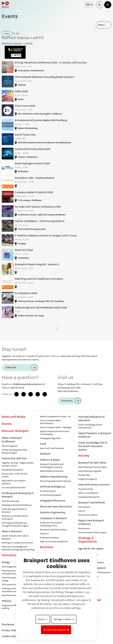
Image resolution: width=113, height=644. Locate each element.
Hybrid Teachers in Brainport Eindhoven (95, 435)
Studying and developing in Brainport (18, 495)
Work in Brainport (12, 531)
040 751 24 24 (17, 388)
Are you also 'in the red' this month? (15, 475)
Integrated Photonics (53, 501)
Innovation (9, 555)
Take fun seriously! (11, 501)
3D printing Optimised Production (56, 481)
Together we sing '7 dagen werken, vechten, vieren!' (18, 464)
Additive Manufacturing (54, 477)
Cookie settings (11, 636)
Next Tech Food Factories (52, 448)
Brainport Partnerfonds (92, 503)
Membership (84, 475)
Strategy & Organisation (88, 540)
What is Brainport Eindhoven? (12, 440)
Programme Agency (88, 479)
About (41, 619)
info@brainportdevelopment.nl (28, 384)
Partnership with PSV (14, 459)
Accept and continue (55, 630)
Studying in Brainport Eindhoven (17, 505)
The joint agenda (10, 446)
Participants (84, 507)
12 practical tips (86, 489)
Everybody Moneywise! (89, 497)
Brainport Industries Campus (53, 530)
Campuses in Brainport (53, 518)
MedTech (45, 454)
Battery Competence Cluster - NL (55, 417)
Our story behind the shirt (14, 488)
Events (7, 424)
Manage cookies (62, 619)
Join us (82, 511)
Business (47, 547)
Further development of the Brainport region (14, 451)
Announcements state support (92, 532)
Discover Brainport (15, 431)
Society (84, 456)
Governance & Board (88, 515)
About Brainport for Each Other (93, 467)
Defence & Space (50, 460)
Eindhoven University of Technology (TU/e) (51, 524)
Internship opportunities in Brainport (14, 511)
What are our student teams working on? (15, 517)
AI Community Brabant (51, 495)
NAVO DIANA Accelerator (52, 471)
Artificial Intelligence (53, 487)
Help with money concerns (94, 485)
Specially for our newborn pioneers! (14, 482)
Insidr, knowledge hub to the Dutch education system (93, 446)
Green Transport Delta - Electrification (51, 422)
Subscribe (11, 367)
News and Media (14, 417)
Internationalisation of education (91, 419)
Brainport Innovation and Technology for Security (52, 466)
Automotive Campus (50, 538)
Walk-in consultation (88, 493)
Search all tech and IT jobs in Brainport (15, 537)
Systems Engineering (53, 512)
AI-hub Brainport (48, 491)
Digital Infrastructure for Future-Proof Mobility (55, 433)
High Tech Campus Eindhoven (54, 542)
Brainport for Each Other (92, 463)
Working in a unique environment (17, 543)
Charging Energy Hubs (50, 438)
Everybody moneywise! (13, 470)
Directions (67, 401)
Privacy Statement (13, 630)
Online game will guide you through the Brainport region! (15, 524)
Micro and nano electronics (56, 507)
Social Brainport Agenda (90, 471)
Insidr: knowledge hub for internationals (90, 426)
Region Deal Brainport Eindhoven (91, 522)
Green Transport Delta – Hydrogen (56, 427)
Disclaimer (8, 625)
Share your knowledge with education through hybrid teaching (18, 548)
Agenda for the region (91, 549)
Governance (84, 529)
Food (43, 444)
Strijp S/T (44, 534)
